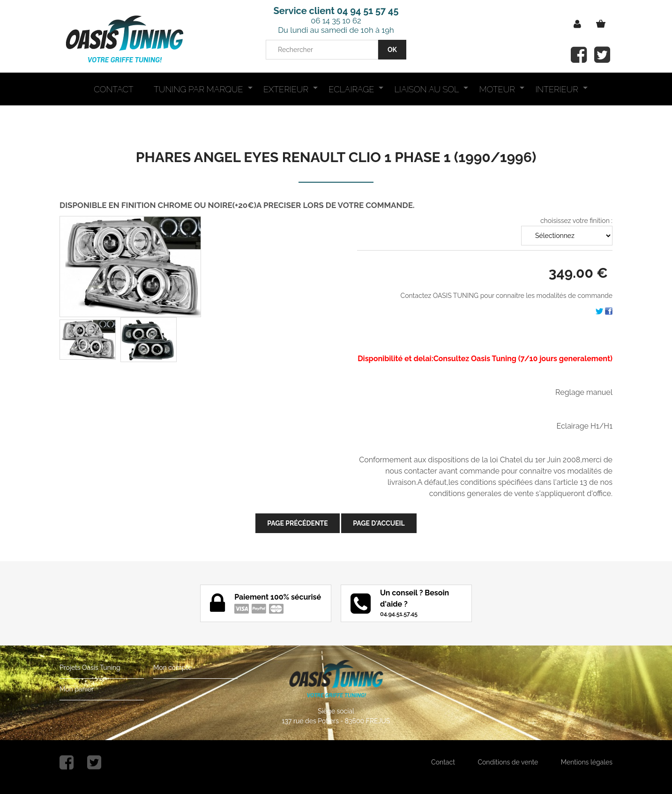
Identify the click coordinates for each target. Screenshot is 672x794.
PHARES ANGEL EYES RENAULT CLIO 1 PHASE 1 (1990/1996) (336, 157)
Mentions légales (587, 762)
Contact (443, 762)
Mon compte (172, 668)
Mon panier (77, 689)
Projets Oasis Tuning (90, 668)
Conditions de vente (508, 762)
